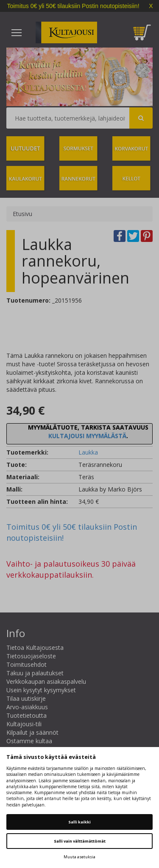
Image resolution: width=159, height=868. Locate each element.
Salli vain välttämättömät (80, 841)
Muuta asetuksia (79, 857)
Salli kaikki (79, 822)
